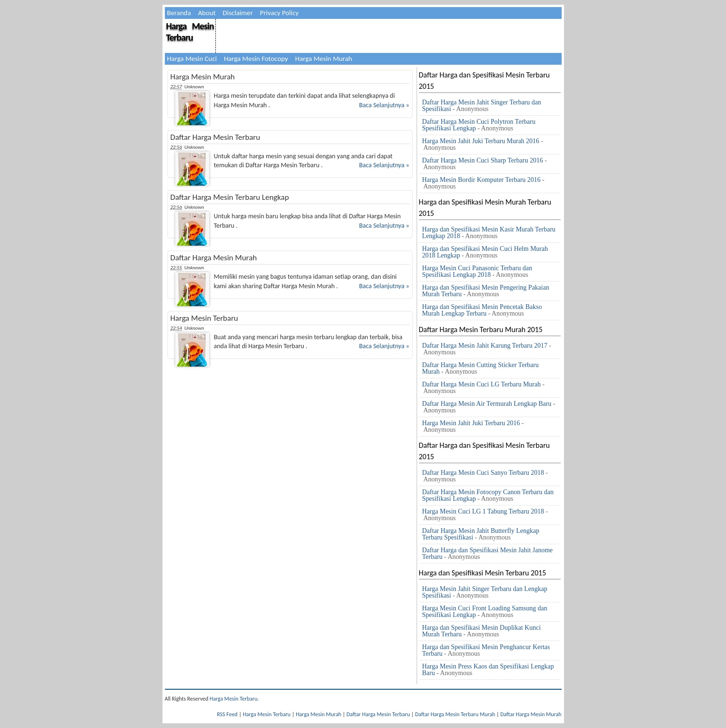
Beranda (179, 13)
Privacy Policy (279, 13)
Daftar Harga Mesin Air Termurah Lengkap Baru (487, 404)
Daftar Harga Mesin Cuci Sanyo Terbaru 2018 (483, 473)
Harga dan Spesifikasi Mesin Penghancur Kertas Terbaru (486, 650)
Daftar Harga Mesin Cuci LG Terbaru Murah (482, 384)
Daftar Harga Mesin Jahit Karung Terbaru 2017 (485, 346)
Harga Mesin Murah (324, 59)
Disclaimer (238, 13)
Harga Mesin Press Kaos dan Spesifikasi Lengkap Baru (488, 670)
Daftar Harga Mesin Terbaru (215, 137)
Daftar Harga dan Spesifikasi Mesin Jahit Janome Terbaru (488, 553)
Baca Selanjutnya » (384, 105)
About (207, 13)
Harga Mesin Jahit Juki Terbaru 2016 (471, 423)
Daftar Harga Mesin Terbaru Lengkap (230, 197)
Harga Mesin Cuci (192, 59)
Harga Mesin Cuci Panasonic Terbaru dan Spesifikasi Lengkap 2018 (477, 271)
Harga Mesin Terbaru (190, 32)
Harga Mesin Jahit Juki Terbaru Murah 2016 (481, 141)
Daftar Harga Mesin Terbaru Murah (455, 714)
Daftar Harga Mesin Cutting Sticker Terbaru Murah (481, 368)
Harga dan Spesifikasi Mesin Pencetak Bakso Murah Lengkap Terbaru (482, 310)
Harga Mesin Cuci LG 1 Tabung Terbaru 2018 (483, 511)
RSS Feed (227, 714)
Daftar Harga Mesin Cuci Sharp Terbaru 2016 (483, 160)
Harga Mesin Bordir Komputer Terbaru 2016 (482, 180)
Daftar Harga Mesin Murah (214, 258)
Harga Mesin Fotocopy (256, 59)
